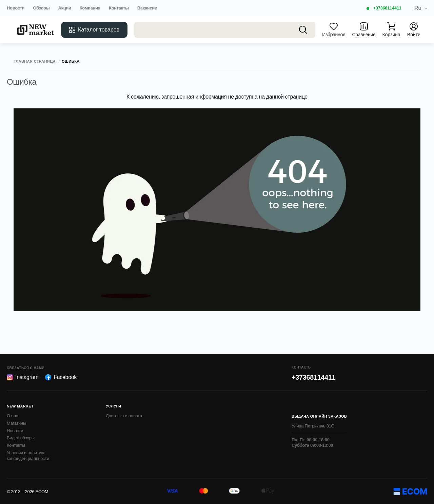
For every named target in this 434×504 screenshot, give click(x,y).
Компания (90, 8)
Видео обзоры (21, 438)
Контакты (119, 8)
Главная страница (35, 61)
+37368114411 (387, 8)
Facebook (61, 377)
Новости (16, 8)
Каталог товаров (94, 30)
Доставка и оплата (124, 416)
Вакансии (147, 8)
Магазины (16, 423)
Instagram (23, 377)
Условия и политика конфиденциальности (28, 456)
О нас (12, 416)
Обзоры (41, 8)
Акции (64, 8)
